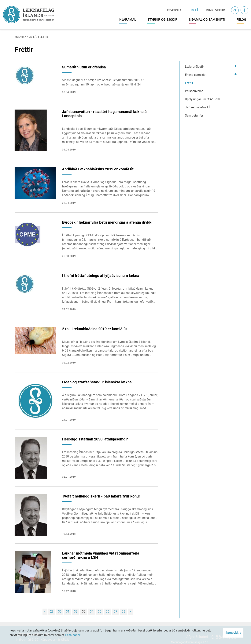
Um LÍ (32, 37)
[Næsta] (130, 612)
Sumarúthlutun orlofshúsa (84, 67)
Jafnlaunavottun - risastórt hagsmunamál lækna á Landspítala (104, 114)
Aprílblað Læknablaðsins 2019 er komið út (98, 169)
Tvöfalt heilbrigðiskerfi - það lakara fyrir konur (101, 496)
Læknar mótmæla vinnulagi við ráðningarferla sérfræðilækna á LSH (101, 555)
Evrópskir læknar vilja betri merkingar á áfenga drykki (107, 222)
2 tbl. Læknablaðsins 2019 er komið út (94, 329)
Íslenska (20, 37)
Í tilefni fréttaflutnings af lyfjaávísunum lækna (101, 276)
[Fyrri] (45, 612)
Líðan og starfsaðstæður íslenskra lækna (97, 382)
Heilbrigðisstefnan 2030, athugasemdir (95, 439)
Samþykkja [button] (233, 633)
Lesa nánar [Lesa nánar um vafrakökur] (73, 635)
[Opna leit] (235, 10)
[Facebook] (244, 10)
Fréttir (43, 37)
